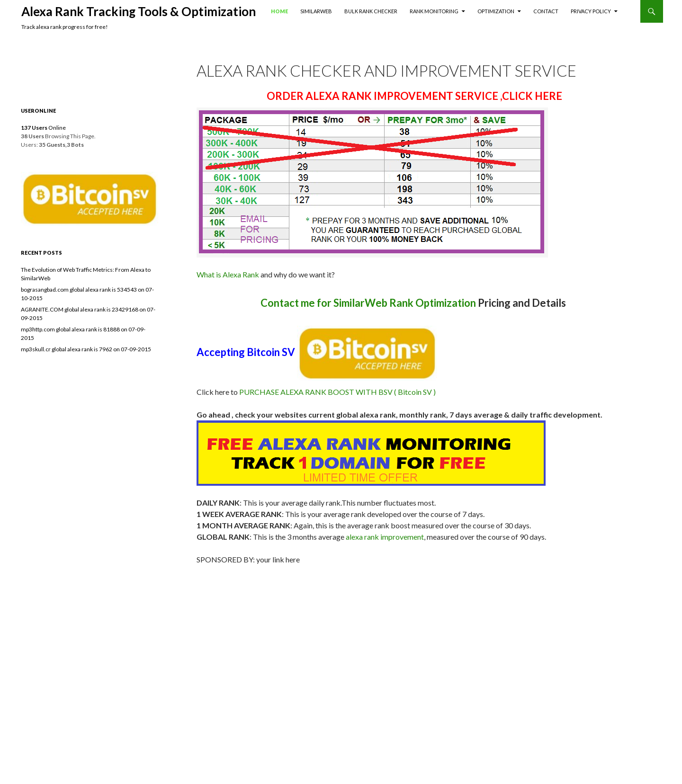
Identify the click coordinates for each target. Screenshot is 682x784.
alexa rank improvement (385, 537)
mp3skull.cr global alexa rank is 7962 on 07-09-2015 (86, 349)
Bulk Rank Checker (371, 11)
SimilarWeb (316, 11)
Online (43, 128)
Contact (546, 11)
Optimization (496, 11)
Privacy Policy (591, 11)
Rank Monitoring (434, 11)
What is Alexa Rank (228, 274)
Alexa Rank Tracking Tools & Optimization (139, 11)
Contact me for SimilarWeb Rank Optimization (368, 303)
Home (279, 11)
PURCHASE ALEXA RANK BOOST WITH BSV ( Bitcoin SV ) (337, 392)
